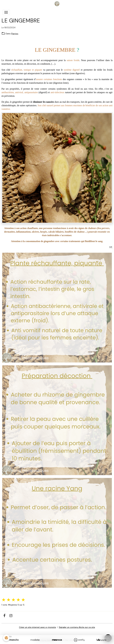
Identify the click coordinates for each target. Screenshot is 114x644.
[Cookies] (6, 638)
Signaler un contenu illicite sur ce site (77, 627)
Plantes (15, 34)
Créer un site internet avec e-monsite (37, 627)
